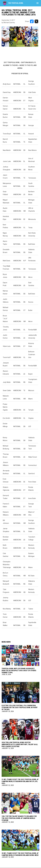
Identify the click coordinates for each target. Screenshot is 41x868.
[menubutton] (38, 3)
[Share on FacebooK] (32, 21)
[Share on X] (36, 21)
